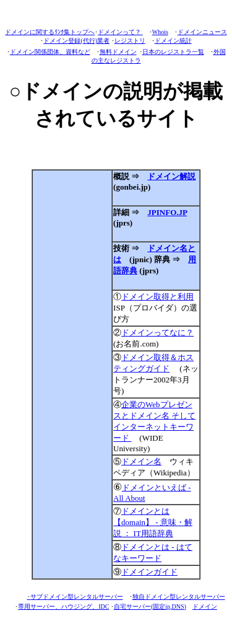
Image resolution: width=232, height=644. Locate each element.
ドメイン (205, 607)
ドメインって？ (120, 32)
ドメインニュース (202, 32)
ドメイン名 (141, 461)
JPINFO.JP (167, 212)
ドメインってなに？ (157, 333)
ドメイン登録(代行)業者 (76, 41)
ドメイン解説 (171, 176)
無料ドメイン (118, 52)
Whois (160, 32)
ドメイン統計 (173, 41)
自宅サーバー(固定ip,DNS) (150, 607)
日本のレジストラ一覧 (173, 52)
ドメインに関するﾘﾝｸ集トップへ (50, 32)
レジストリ (130, 41)
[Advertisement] (72, 374)
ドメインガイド (149, 572)
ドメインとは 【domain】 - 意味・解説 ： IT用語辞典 (153, 522)
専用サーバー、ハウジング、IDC (63, 607)
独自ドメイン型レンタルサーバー (179, 597)
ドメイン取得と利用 (157, 297)
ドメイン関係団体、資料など (50, 52)
